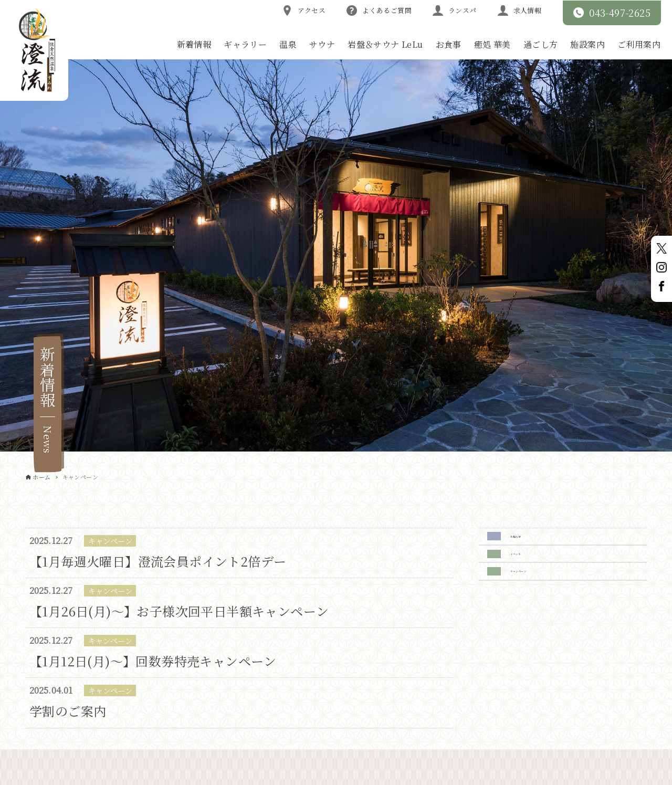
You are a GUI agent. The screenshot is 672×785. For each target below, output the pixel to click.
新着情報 (194, 44)
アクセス (304, 11)
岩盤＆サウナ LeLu (385, 44)
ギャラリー (245, 44)
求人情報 (520, 11)
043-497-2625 (612, 13)
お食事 (449, 44)
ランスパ (455, 11)
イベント (529, 568)
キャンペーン (538, 596)
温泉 (288, 44)
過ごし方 (541, 44)
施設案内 (587, 44)
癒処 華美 (492, 44)
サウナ (322, 44)
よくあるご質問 (379, 11)
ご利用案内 (639, 44)
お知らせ (528, 541)
